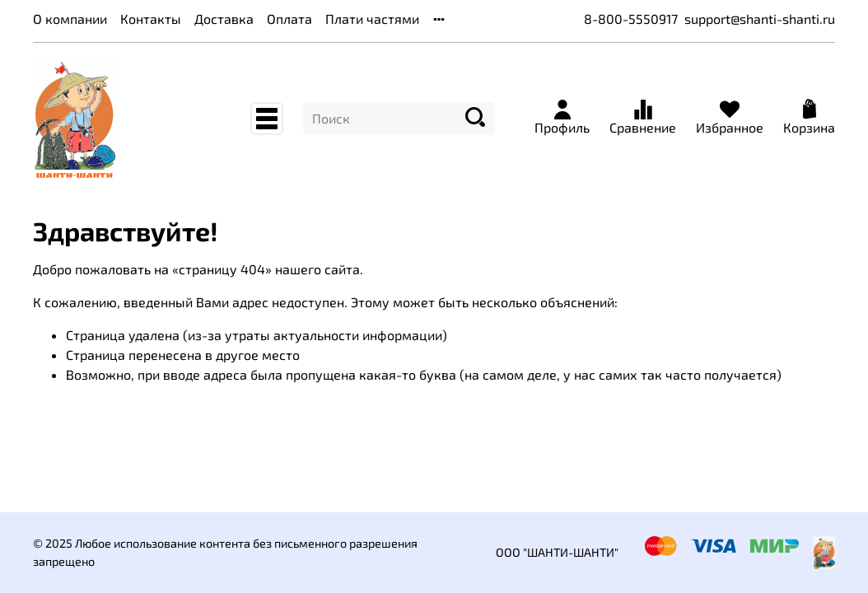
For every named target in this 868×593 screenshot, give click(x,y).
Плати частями (372, 19)
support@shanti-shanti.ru (760, 19)
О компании (70, 19)
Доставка (224, 19)
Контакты (151, 19)
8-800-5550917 (631, 19)
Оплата (289, 19)
